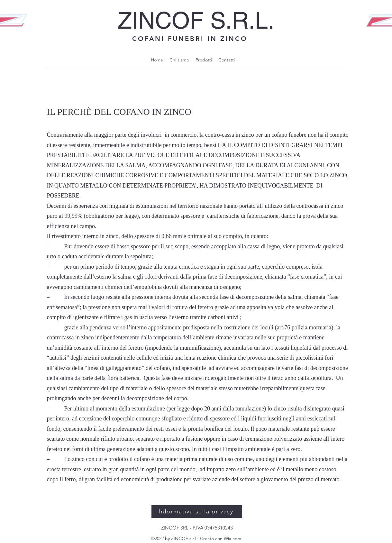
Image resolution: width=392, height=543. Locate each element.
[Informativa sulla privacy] (197, 511)
